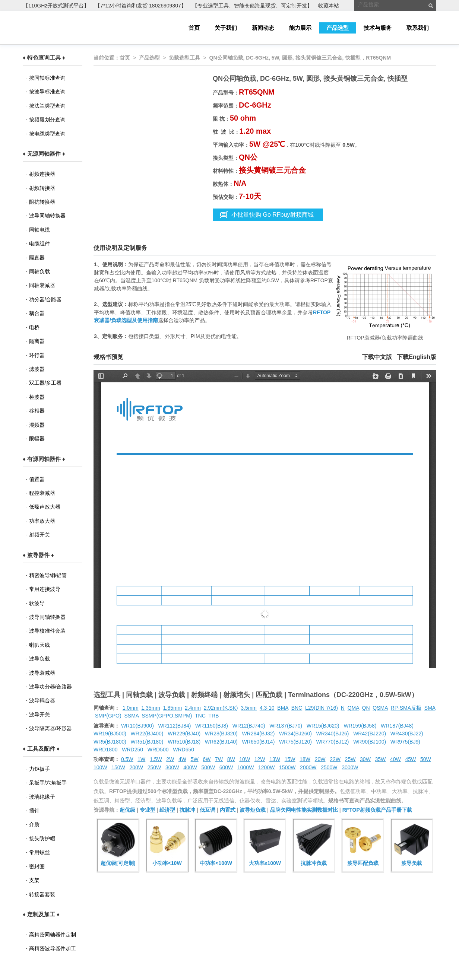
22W (335, 759)
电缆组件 (39, 244)
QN (366, 708)
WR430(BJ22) (407, 734)
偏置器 (37, 479)
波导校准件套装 (47, 631)
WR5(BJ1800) (110, 742)
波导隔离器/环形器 (51, 728)
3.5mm (249, 708)
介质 (34, 824)
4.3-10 (267, 708)
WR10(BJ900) (137, 726)
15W (290, 759)
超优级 (127, 810)
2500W (329, 767)
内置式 (228, 810)
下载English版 (417, 357)
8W (231, 759)
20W (320, 759)
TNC (200, 716)
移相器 (37, 411)
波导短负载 (253, 810)
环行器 (37, 355)
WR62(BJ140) (221, 742)
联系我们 (418, 28)
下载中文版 (377, 357)
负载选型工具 (184, 58)
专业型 (148, 810)
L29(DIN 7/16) (322, 708)
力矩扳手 (39, 769)
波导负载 (39, 659)
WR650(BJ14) (258, 742)
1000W (246, 767)
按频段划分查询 (47, 120)
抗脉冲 (187, 810)
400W (190, 767)
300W (172, 767)
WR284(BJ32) (258, 734)
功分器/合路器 (45, 299)
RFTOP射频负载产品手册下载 (377, 810)
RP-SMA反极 (406, 708)
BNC (297, 708)
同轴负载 (39, 271)
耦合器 (37, 313)
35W (381, 759)
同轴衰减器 (42, 285)
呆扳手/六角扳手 (48, 783)
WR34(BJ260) (295, 734)
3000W (350, 767)
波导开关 (39, 715)
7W (219, 759)
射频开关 (39, 535)
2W (170, 759)
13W (275, 759)
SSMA (131, 716)
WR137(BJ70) (286, 726)
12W (260, 759)
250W (154, 767)
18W (305, 759)
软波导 (37, 603)
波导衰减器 (42, 673)
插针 (34, 811)
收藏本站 (329, 6)
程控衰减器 (42, 493)
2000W (308, 767)
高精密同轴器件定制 (53, 935)
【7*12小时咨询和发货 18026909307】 (140, 6)
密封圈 (37, 866)
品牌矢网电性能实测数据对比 (304, 810)
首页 (194, 28)
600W (226, 767)
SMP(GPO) (108, 716)
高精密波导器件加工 (53, 948)
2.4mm (193, 708)
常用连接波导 (45, 589)
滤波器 (37, 369)
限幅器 (37, 439)
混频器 (37, 425)
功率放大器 (42, 521)
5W (195, 759)
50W (426, 759)
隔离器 (37, 341)
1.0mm (131, 708)
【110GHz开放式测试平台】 (56, 6)
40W (395, 759)
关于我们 (226, 28)
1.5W (156, 759)
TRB (213, 716)
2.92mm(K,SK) (221, 708)
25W (350, 759)
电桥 (34, 327)
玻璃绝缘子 (42, 797)
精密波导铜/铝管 (48, 575)
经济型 (167, 810)
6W (207, 759)
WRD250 (132, 750)
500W (208, 767)
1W (141, 759)
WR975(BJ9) (405, 742)
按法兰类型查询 (47, 106)
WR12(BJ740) (249, 726)
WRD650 (183, 750)
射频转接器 (42, 188)
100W (100, 767)
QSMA (380, 708)
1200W (266, 767)
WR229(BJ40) (184, 734)
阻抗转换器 (42, 202)
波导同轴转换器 (47, 216)
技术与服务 (378, 28)
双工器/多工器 (45, 383)
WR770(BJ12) (333, 742)
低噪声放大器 (45, 507)
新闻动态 (263, 28)
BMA (283, 708)
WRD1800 (106, 750)
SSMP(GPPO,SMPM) (167, 716)
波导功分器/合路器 (51, 687)
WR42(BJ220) (370, 734)
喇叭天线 (39, 645)
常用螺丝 (39, 852)
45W (410, 759)
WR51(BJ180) (147, 742)
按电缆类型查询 (47, 134)
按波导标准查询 (47, 92)
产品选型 (338, 28)
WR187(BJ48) (397, 726)
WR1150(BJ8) (212, 726)
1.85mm (173, 708)
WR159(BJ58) (360, 726)
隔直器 (37, 258)
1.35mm (151, 708)
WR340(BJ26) (333, 734)
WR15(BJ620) (323, 726)
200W (137, 767)
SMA (430, 708)
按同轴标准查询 (47, 78)
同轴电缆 (39, 230)
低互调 (208, 810)
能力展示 (300, 28)
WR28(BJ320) (221, 734)
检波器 (37, 397)
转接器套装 (42, 894)
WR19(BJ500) (110, 734)
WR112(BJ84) (174, 726)
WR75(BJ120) (295, 742)
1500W (287, 767)
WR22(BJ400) (147, 734)
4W (182, 759)
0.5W (127, 759)
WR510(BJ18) (184, 742)
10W (245, 759)
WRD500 (158, 750)
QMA (353, 708)
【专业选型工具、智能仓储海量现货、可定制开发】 (252, 6)
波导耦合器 (42, 700)
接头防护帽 (42, 839)
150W (118, 767)
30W (365, 759)
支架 (34, 880)
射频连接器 (42, 174)
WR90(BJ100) (370, 742)
